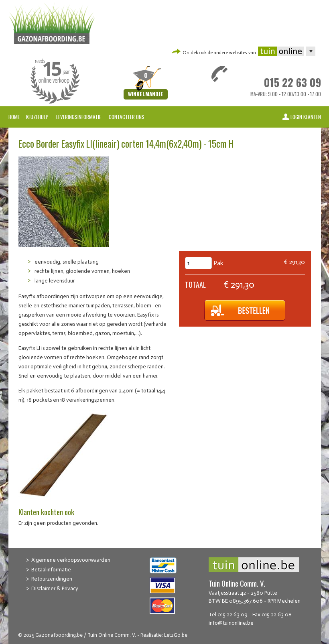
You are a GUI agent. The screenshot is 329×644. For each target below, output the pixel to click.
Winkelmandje (146, 94)
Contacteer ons (127, 117)
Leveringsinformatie (79, 117)
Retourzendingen (52, 579)
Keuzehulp (37, 117)
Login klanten (306, 117)
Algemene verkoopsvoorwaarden (71, 560)
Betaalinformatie (51, 570)
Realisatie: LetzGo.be (164, 635)
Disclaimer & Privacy (55, 588)
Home (14, 117)
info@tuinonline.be (231, 623)
